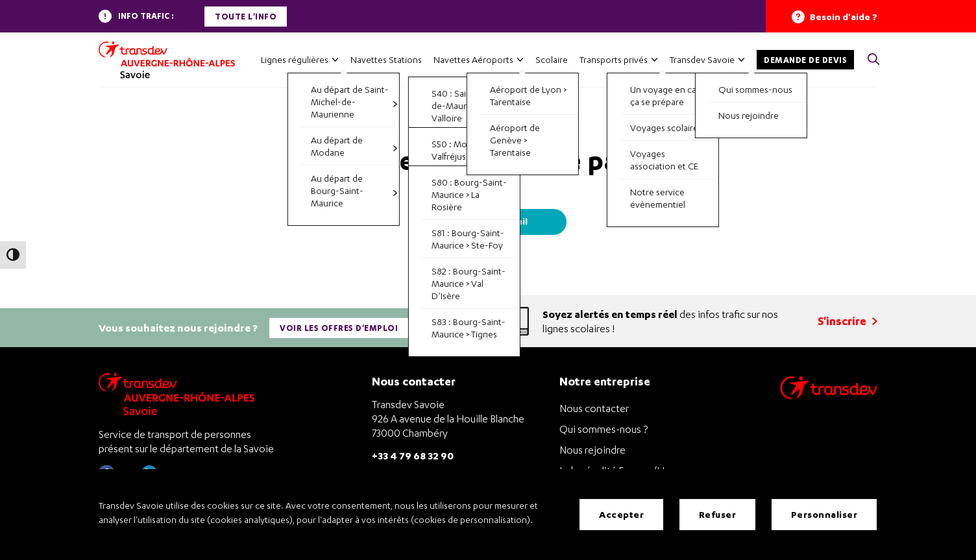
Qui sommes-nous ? (604, 429)
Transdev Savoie (702, 59)
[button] (873, 60)
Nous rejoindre (592, 450)
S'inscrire (848, 321)
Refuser (718, 514)
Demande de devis (805, 60)
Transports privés (614, 59)
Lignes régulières (295, 59)
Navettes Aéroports (473, 59)
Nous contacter (594, 408)
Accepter (621, 514)
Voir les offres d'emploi (339, 328)
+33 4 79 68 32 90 (413, 455)
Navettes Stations (386, 59)
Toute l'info (246, 17)
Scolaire (552, 59)
